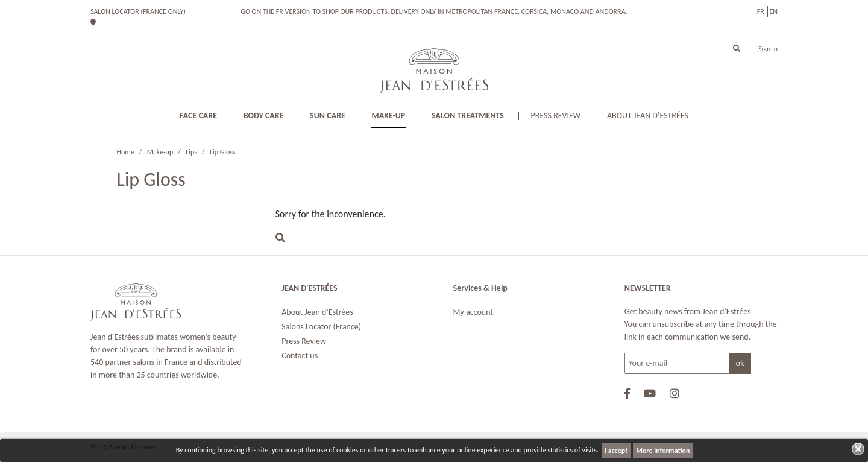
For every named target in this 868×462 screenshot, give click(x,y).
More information (663, 451)
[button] (737, 49)
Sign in (768, 49)
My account (473, 312)
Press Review (304, 341)
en (773, 11)
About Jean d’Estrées (317, 312)
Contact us (300, 356)
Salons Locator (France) (321, 327)
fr (761, 11)
